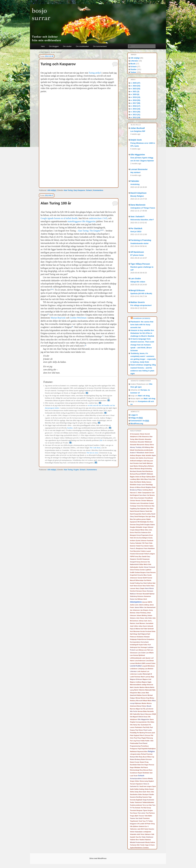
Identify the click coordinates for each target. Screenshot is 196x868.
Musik (133, 64)
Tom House (134, 813)
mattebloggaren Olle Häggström (82, 221)
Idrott (145, 599)
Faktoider (135, 181)
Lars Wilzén (150, 653)
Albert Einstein (139, 439)
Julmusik (150, 626)
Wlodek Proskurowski (137, 842)
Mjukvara (138, 703)
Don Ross (150, 522)
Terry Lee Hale (147, 805)
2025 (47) (135, 83)
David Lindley (146, 514)
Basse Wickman (135, 469)
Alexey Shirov (149, 445)
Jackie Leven (134, 605)
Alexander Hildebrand (145, 442)
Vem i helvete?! (137, 217)
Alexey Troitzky (136, 447)
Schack (89, 190)
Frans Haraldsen (149, 548)
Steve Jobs (150, 792)
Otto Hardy (134, 725)
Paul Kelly (146, 727)
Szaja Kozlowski (148, 800)
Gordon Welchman (78, 318)
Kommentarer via (140, 421)
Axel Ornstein (134, 463)
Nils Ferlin (134, 711)
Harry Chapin (140, 588)
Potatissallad (134, 743)
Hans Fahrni (147, 586)
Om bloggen (54, 46)
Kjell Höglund (142, 634)
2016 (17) (135, 106)
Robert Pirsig (144, 762)
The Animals (136, 808)
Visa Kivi (139, 837)
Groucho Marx (142, 575)
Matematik (149, 690)
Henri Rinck (149, 588)
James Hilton (139, 607)
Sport (154, 786)
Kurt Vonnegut (142, 647)
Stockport (146, 795)
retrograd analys (135, 754)
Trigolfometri (134, 821)
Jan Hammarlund (150, 607)
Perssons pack (150, 733)
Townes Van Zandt (136, 818)
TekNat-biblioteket (148, 802)
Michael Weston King (142, 698)
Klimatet (147, 637)
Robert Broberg (135, 759)
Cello (132, 498)
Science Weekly (148, 779)
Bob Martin (138, 482)
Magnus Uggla (147, 682)
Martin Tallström (139, 690)
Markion (142, 687)
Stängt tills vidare (138, 282)
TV (147, 821)
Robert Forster (135, 762)
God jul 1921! (136, 231)
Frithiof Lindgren (149, 554)
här (101, 440)
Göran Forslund (149, 567)
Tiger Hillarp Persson (140, 264)
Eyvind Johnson (141, 541)
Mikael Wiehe (147, 701)
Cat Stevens (151, 495)
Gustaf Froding (135, 583)
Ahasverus (145, 437)
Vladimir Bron (134, 840)
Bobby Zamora (146, 482)
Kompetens (150, 639)
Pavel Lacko (148, 730)
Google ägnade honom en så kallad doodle (59, 218)
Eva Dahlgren (144, 538)
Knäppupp (133, 639)
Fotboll (138, 546)
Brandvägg (149, 485)
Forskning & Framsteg (141, 240)
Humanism (147, 596)
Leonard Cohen (150, 663)
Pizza (139, 738)
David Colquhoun (138, 193)
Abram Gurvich (145, 434)
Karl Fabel (144, 629)
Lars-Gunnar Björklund (137, 655)
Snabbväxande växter (140, 243)
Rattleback (133, 752)
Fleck (147, 543)
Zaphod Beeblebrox (136, 848)
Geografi (133, 562)
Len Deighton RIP (138, 131)
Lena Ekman (150, 661)
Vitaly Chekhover (148, 837)
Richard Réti (134, 757)
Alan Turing (68, 190)
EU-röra (136, 538)
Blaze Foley (148, 479)
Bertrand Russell (135, 474)
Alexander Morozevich (137, 445)
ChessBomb (149, 498)
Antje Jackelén (147, 455)
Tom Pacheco (150, 813)
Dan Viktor (150, 509)
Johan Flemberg (141, 613)
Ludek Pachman (135, 677)
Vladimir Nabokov (145, 840)
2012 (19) (135, 117)
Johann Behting (142, 615)
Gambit (144, 557)
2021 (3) (135, 91)
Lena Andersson (140, 661)
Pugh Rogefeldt (143, 749)
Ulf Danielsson (137, 252)
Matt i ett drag (144, 396)
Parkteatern (139, 727)
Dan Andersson (146, 506)
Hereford (133, 591)
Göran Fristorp (135, 570)
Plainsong (150, 738)
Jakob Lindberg (144, 605)
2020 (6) (135, 94)
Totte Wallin (148, 816)
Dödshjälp (143, 522)
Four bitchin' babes (147, 546)
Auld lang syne (148, 461)
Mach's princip (146, 677)
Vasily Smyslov (149, 829)
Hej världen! (135, 172)
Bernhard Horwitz (136, 471)
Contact (151, 503)
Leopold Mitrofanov (148, 666)
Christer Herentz (135, 501)
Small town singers (146, 786)
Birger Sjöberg (147, 477)
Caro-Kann (143, 495)
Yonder (142, 845)
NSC (131, 714)
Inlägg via (137, 418)
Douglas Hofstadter (136, 527)
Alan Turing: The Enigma (89, 231)
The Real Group (146, 808)
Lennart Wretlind (135, 663)
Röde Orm (141, 765)
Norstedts (150, 711)
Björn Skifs (140, 479)
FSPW (132, 557)
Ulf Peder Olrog (150, 824)
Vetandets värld (135, 834)
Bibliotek (150, 474)
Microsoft (139, 701)
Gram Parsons (151, 573)
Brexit (143, 487)
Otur (139, 725)
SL (138, 786)
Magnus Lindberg (136, 682)
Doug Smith (140, 525)
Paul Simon (139, 730)
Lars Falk (147, 650)
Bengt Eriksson (138, 290)
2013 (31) (135, 115)
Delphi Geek (136, 140)
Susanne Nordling (136, 797)
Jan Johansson (135, 610)
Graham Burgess (140, 573)
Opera (152, 719)
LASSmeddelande (136, 658)
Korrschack (145, 642)
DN (138, 522)
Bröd (154, 487)
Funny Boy (138, 557)
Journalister (150, 623)
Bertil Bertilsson (148, 471)
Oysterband (145, 725)
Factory (132, 543)
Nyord (143, 714)
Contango (133, 506)
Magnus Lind (147, 679)
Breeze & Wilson (135, 487)
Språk (132, 789)
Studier (133, 69)
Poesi (138, 741)
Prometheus (145, 746)
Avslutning (135, 184)
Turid (140, 821)
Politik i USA (149, 741)
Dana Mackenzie (138, 205)
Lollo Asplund (142, 671)
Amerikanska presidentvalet (144, 450)
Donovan (133, 525)
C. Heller (139, 493)
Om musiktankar (82, 46)
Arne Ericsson (149, 458)
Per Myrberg (141, 733)
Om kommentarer (100, 46)
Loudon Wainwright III (145, 674)
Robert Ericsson (146, 759)
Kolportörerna (142, 639)
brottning (146, 490)
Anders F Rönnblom (137, 453)
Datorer (142, 511)
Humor (132, 599)
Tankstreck (138, 802)
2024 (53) (135, 86)
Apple (154, 455)
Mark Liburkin (135, 687)
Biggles (132, 477)
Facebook (150, 541)
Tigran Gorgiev (148, 810)
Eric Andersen (143, 533)
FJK (143, 543)
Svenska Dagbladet (136, 800)
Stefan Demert (149, 789)
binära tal (138, 477)
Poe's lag (133, 741)
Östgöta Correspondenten (138, 722)
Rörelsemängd (135, 770)
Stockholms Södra (136, 795)
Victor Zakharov (146, 834)
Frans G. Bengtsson (137, 548)
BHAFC (144, 474)
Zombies (146, 848)
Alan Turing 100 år (56, 203)
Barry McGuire (149, 466)
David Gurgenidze (136, 514)
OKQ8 (154, 714)
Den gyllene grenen (140, 519)
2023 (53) (135, 89)
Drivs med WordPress (98, 858)
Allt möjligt (52, 190)
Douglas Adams (150, 525)
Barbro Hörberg (139, 466)
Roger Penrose (149, 765)
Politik (143, 741)
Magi (152, 677)
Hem (43, 46)
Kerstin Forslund (146, 631)
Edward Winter (140, 530)
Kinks (153, 631)
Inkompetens (136, 602)
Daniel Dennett (135, 511)
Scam (136, 776)
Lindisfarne (134, 669)
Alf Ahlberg (146, 447)
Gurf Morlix (148, 580)
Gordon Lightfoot (146, 570)
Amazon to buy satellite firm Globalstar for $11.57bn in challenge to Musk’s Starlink (142, 333)
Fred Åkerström (135, 551)
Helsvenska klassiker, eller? (142, 220)
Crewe (139, 506)
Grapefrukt (133, 575)
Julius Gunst (143, 626)
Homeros (140, 596)
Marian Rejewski (58, 318)
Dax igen (148, 517)
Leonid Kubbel (136, 666)
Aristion (133, 458)
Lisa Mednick (149, 669)
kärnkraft (151, 629)
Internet (145, 602)
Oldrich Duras (143, 717)
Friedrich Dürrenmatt (137, 554)
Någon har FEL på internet (145, 709)
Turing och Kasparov (58, 64)
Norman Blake (142, 711)
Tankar (133, 72)
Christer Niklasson (147, 501)
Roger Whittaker (135, 767)
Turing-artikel (95, 73)
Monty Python (142, 706)
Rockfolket (133, 765)
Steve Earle (143, 792)
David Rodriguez (140, 517)
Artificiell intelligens (136, 461)
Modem (144, 703)
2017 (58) (135, 103)
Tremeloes (146, 818)
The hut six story (92, 453)
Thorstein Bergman (136, 810)
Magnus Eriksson (136, 679)
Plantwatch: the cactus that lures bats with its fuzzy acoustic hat (142, 325)
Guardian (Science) (142, 318)
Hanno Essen (138, 586)
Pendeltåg (133, 733)
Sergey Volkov (135, 781)
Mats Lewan (141, 693)
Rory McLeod (144, 770)
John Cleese (140, 618)
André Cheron (149, 453)
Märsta (147, 687)
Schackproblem (136, 778)
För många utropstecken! (141, 305)
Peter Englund (135, 735)
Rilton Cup (151, 757)
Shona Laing (144, 781)
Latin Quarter (146, 658)
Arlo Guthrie (140, 458)
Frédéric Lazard (146, 551)
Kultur (145, 645)
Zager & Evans (150, 845)
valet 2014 (141, 829)
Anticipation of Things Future (143, 208)
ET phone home (137, 255)
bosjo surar (141, 485)
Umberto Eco (143, 826)
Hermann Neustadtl (143, 594)
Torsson (141, 816)
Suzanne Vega (147, 797)
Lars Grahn (136, 279)
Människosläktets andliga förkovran (142, 685)
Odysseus (148, 714)
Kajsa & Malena (135, 629)
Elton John (149, 530)
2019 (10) (135, 97)
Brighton (149, 487)
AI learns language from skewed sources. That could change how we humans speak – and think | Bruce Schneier (142, 345)
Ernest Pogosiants (143, 535)
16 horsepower (135, 434)
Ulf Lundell (141, 824)
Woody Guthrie (150, 842)
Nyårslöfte (137, 714)
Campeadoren (147, 493)
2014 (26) (135, 112)
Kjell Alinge (134, 634)
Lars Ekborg (139, 650)
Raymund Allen (142, 752)
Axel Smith (143, 463)
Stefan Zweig (134, 792)
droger (145, 527)
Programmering (135, 746)
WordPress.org (137, 423)
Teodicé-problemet (136, 805)
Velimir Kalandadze (136, 832)
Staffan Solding (139, 789)
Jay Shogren (144, 610)
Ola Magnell (134, 717)
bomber (70, 428)
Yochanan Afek (135, 845)
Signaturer (140, 784)
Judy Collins (134, 626)
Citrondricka (144, 503)
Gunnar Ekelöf (142, 578)
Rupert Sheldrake (144, 773)
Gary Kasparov (79, 190)
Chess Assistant (139, 498)
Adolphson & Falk (136, 437)
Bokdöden (133, 485)
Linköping (141, 669)
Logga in (134, 415)
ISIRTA (150, 602)
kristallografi (134, 645)
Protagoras (134, 749)
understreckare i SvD (98, 218)
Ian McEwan (139, 599)
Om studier (67, 46)
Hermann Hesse (141, 591)
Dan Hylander (142, 509)
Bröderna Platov (136, 490)
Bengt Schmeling (146, 469)
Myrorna (133, 709)
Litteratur (134, 61)
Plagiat (144, 738)
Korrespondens (135, 642)
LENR (143, 663)
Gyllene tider (151, 583)
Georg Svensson (142, 562)
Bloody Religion (137, 196)
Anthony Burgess (136, 455)
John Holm (148, 618)
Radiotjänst (152, 749)
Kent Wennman (135, 631)
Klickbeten (140, 637)
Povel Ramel (143, 743)
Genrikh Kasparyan (143, 559)
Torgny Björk (134, 816)
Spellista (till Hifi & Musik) (141, 293)
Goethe (141, 567)
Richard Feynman (147, 754)
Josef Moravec (140, 623)
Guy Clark (143, 583)
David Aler (149, 511)
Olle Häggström (138, 155)
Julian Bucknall (138, 128)
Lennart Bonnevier (139, 169)
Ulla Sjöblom (134, 826)
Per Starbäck (136, 228)
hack (132, 586)
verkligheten (147, 832)
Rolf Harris (144, 767)
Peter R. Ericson (145, 735)
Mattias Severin (138, 302)
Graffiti (132, 573)
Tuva (144, 821)
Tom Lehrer (142, 813)
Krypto (76, 470)
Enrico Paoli (134, 533)
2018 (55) (135, 100)
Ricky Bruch (143, 757)
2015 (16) (135, 109)
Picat (135, 738)
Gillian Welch (143, 564)
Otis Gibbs (151, 722)
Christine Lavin (135, 503)
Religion (151, 751)
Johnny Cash (143, 621)
